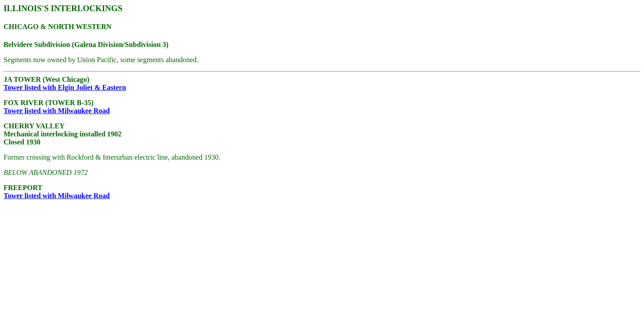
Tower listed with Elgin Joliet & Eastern (65, 87)
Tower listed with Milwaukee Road (57, 111)
